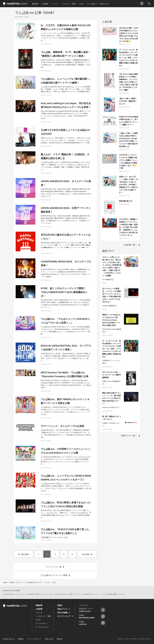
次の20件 (86, 554)
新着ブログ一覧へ (129, 435)
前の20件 (25, 554)
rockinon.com (15, 4)
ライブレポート (42, 623)
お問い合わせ (49, 639)
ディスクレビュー (42, 627)
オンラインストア (64, 616)
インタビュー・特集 (68, 4)
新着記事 (35, 4)
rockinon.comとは (9, 639)
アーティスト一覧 (54, 567)
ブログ (81, 4)
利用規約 (21, 639)
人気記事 (45, 4)
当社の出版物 (62, 612)
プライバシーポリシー (34, 639)
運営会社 (60, 639)
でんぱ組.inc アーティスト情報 (54, 575)
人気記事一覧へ (130, 245)
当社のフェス (104, 4)
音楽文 (60, 605)
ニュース (55, 4)
